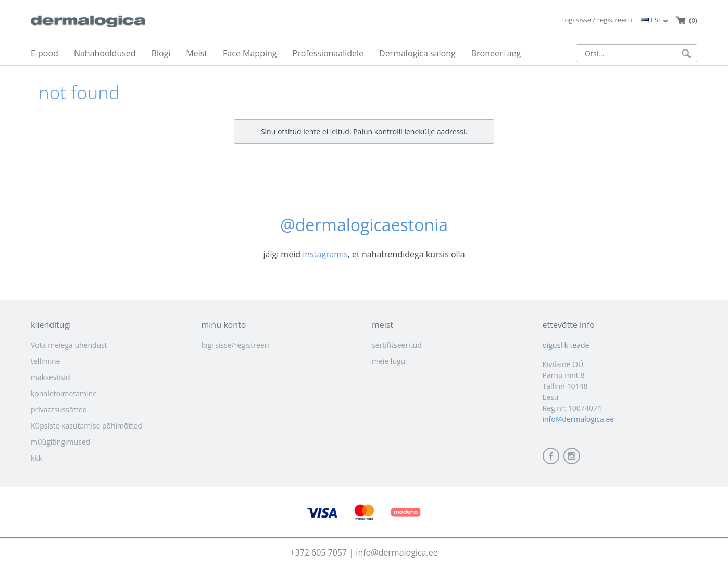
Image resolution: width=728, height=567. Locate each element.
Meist (197, 53)
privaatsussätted (59, 410)
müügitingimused (60, 442)
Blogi (161, 53)
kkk (36, 458)
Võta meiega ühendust (69, 345)
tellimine (45, 361)
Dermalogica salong (417, 53)
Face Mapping (250, 53)
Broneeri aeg (496, 53)
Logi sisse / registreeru (597, 20)
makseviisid (50, 377)
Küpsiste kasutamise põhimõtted (86, 426)
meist (382, 325)
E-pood (45, 53)
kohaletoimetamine (64, 393)
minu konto (224, 325)
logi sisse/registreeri (235, 345)
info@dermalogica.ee (579, 419)
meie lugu (388, 361)
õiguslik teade (566, 345)
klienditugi (51, 325)
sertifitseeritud (397, 345)
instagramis (325, 254)
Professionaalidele (328, 53)
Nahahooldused (105, 53)
